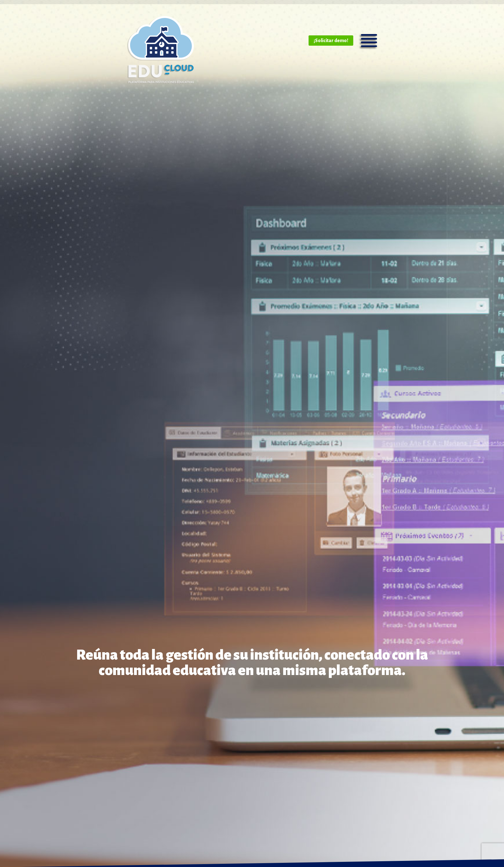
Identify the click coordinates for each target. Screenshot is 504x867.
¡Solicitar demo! (331, 41)
